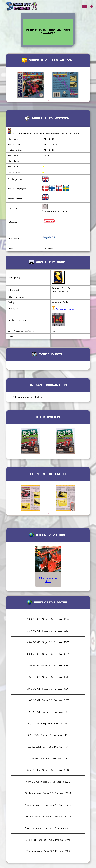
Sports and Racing (65, 309)
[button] (48, 100)
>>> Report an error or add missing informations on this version (46, 133)
